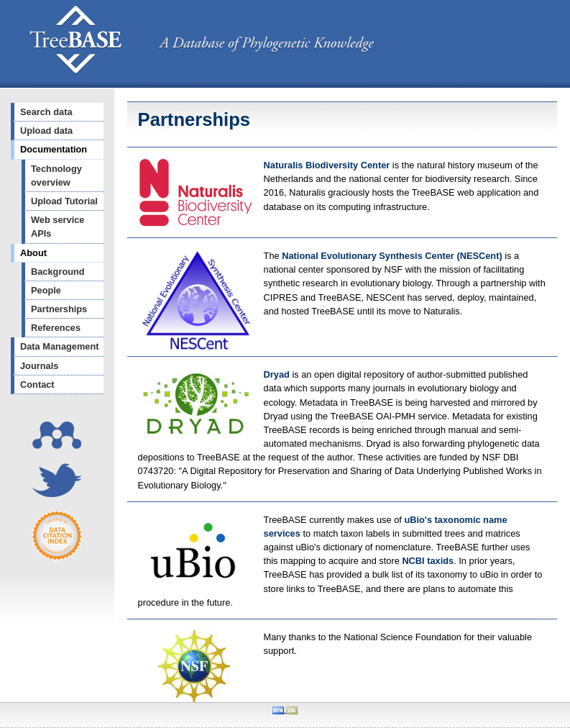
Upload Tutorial (64, 201)
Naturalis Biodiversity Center (328, 165)
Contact (37, 385)
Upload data (46, 131)
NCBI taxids (428, 561)
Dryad (277, 374)
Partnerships (59, 309)
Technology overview (56, 176)
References (56, 328)
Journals (39, 366)
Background (58, 272)
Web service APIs (58, 227)
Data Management (60, 346)
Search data (46, 112)
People (46, 290)
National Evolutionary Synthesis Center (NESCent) (393, 256)
